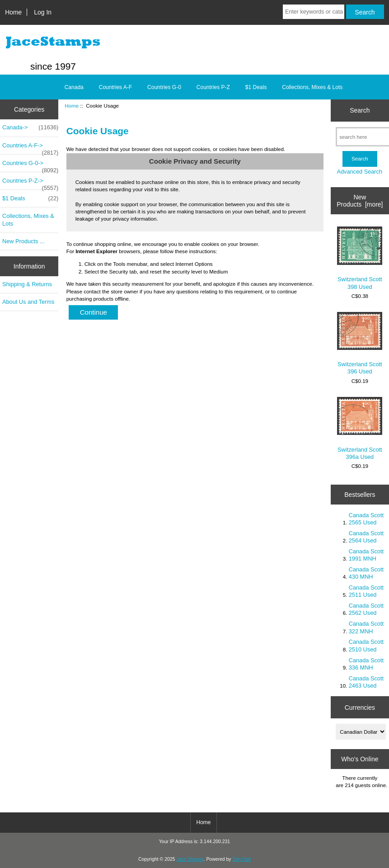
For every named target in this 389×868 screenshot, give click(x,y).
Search (360, 110)
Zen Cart (241, 859)
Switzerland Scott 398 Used (360, 258)
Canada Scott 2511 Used (366, 591)
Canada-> (30, 127)
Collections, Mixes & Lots (312, 87)
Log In (43, 12)
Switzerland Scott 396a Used (360, 429)
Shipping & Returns (27, 284)
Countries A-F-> (30, 148)
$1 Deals (256, 87)
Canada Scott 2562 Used (366, 609)
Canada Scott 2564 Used (366, 537)
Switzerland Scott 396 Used (360, 344)
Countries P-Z (213, 87)
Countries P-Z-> (30, 183)
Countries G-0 (164, 87)
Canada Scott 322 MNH (366, 627)
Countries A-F (115, 87)
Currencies (360, 707)
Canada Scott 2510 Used (366, 645)
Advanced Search (359, 172)
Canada (74, 87)
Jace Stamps (190, 859)
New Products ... (23, 241)
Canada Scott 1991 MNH (366, 555)
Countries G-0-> (30, 165)
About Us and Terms (28, 302)
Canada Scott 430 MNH (366, 573)
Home (13, 12)
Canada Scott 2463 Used (366, 682)
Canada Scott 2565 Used (366, 519)
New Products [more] (360, 201)
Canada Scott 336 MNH (366, 664)
